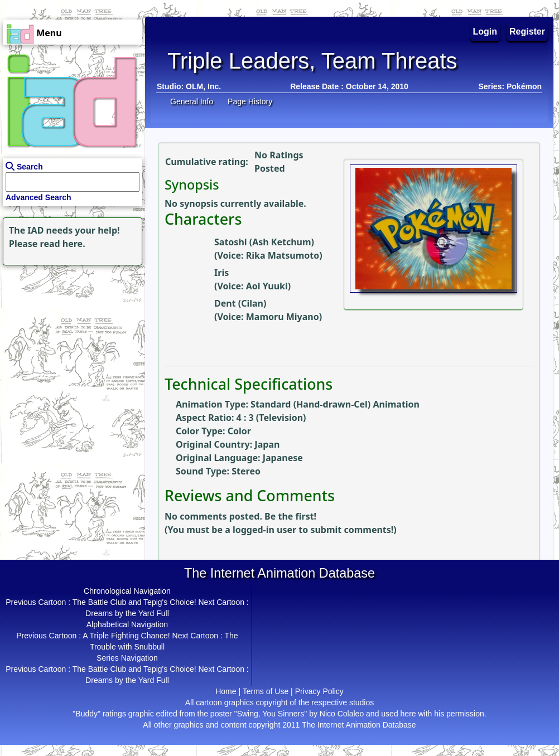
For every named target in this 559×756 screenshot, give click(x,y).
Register (527, 31)
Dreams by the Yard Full (127, 613)
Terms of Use (266, 691)
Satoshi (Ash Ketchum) (264, 242)
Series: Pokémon (510, 86)
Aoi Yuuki (267, 286)
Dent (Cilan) (240, 303)
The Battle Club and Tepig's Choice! (134, 602)
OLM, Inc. (203, 86)
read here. (63, 244)
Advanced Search (38, 197)
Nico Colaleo (342, 714)
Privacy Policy (319, 691)
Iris (221, 273)
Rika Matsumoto (283, 255)
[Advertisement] (70, 338)
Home (226, 691)
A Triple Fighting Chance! (126, 636)
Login (485, 31)
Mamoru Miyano (283, 317)
